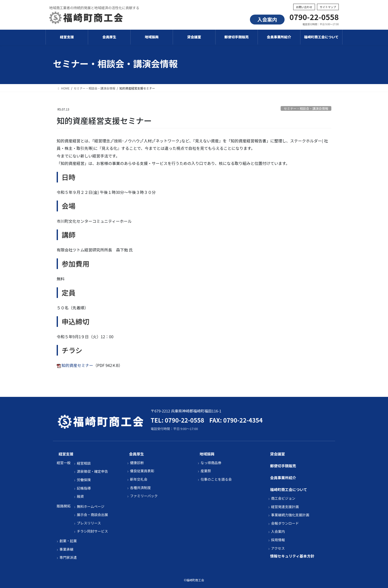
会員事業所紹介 (283, 478)
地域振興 (207, 454)
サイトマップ (328, 7)
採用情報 (278, 540)
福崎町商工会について (289, 489)
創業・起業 (68, 541)
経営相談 (84, 463)
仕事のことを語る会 (216, 479)
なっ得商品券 (211, 463)
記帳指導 (84, 488)
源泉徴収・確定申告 (92, 471)
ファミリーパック (144, 496)
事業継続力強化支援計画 (290, 515)
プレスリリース (89, 523)
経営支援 (66, 454)
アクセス (278, 548)
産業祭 (206, 471)
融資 (80, 496)
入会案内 (267, 19)
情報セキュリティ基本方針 (292, 556)
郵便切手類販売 (283, 466)
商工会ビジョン (283, 498)
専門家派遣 (68, 557)
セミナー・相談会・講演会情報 (306, 108)
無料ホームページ (90, 507)
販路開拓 (64, 506)
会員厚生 (137, 454)
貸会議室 (278, 454)
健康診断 (137, 463)
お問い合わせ (304, 7)
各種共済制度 (140, 488)
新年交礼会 (139, 479)
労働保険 (84, 480)
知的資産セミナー (77, 365)
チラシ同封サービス (92, 531)
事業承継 (66, 549)
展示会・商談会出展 (92, 515)
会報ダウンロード (285, 523)
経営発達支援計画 (285, 507)
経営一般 (64, 463)
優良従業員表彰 (142, 471)
